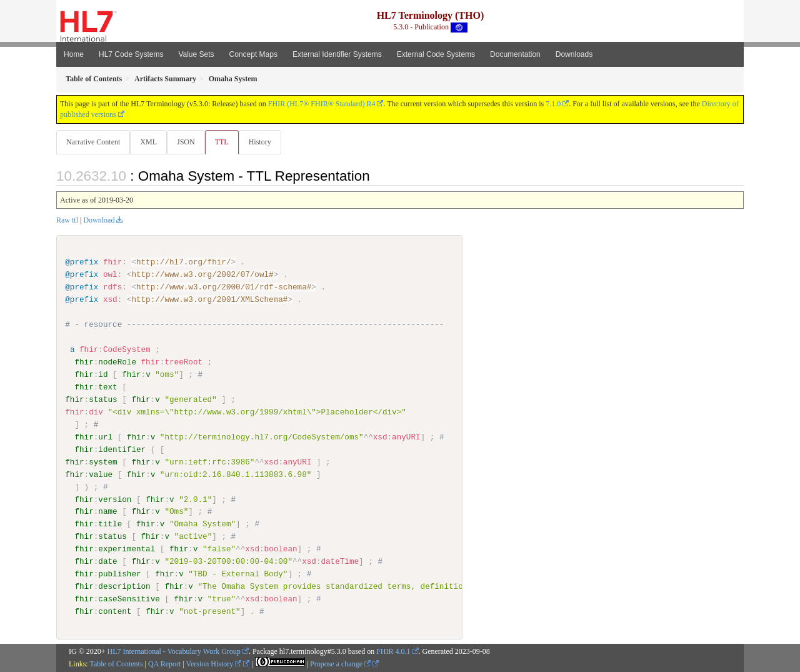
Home (74, 54)
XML (150, 142)
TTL (226, 142)
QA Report (164, 664)
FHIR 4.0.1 (393, 651)
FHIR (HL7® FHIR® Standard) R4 (322, 104)
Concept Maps (253, 54)
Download (99, 221)
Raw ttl (67, 221)
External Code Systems (436, 54)
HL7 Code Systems (131, 54)
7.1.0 (553, 104)
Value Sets (196, 54)
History (265, 142)
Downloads (574, 54)
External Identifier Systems (337, 54)
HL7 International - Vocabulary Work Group (174, 651)
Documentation (515, 54)
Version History (214, 664)
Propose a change (340, 664)
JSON (188, 142)
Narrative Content (93, 142)
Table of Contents (116, 664)
